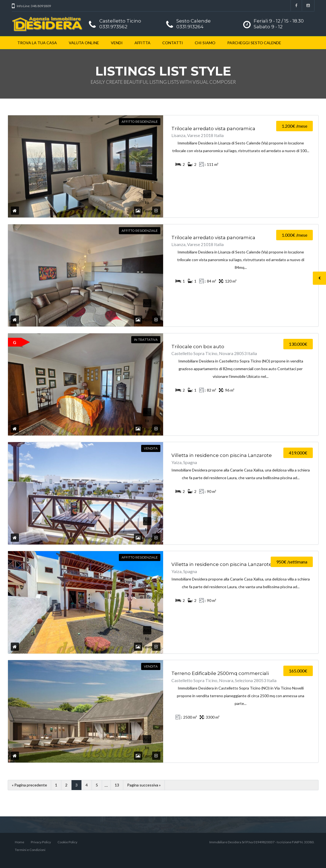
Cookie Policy (67, 842)
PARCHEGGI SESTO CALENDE (254, 43)
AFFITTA (143, 43)
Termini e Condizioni (30, 850)
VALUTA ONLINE (84, 43)
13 (117, 785)
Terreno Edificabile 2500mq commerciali (220, 673)
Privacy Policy (41, 842)
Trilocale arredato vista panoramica (213, 129)
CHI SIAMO (205, 43)
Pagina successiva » (144, 785)
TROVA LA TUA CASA (37, 43)
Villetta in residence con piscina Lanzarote (222, 455)
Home (20, 842)
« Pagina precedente (29, 785)
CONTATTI (173, 43)
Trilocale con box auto (198, 347)
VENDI (117, 43)
